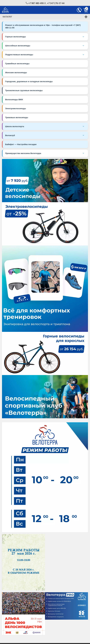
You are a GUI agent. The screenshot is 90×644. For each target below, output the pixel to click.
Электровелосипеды (16, 109)
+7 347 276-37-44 (56, 3)
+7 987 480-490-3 (37, 3)
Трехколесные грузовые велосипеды (24, 91)
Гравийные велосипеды (17, 64)
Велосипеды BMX (14, 100)
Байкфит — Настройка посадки (21, 145)
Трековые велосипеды (17, 118)
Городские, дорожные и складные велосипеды (29, 82)
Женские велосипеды (16, 73)
